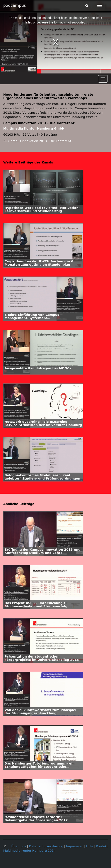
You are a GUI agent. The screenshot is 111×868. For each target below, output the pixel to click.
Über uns (19, 846)
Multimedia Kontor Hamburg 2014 (29, 851)
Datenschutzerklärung (46, 846)
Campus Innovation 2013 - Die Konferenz (40, 141)
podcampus (15, 5)
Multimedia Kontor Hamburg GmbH (34, 129)
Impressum (75, 846)
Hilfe (90, 846)
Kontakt (102, 846)
